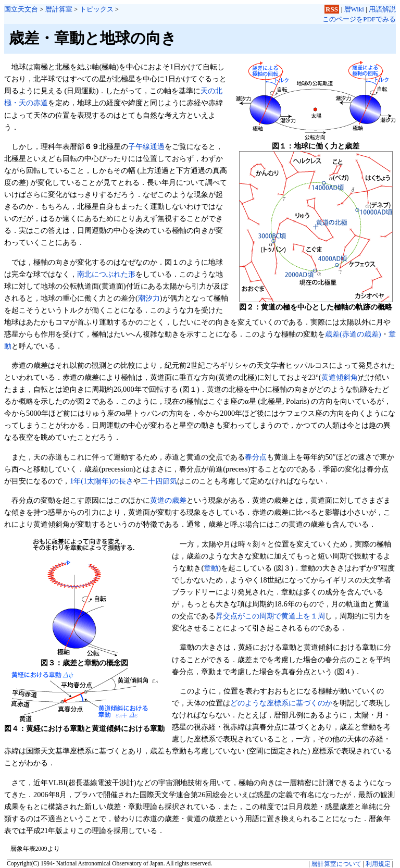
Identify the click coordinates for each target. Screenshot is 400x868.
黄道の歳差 (168, 500)
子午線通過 (146, 146)
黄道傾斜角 (340, 377)
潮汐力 (149, 298)
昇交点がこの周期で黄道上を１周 (270, 616)
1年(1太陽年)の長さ (102, 481)
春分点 (256, 457)
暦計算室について (336, 864)
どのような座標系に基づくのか (281, 703)
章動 (211, 568)
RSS (332, 9)
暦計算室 (59, 9)
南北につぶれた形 (106, 274)
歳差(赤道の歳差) (353, 334)
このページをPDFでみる (359, 19)
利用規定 (378, 864)
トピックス (97, 9)
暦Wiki (354, 9)
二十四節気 (159, 481)
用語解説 (382, 9)
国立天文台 (21, 9)
